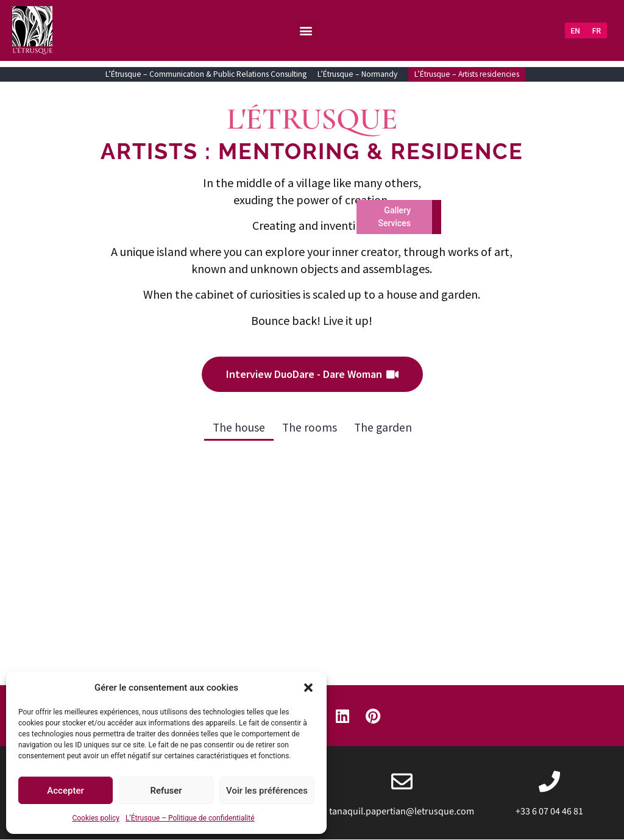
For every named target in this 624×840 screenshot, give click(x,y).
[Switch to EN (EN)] (576, 31)
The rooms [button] (309, 428)
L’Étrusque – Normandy (357, 74)
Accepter (65, 791)
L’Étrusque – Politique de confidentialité (190, 818)
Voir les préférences (267, 791)
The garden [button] (384, 428)
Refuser (166, 791)
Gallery (397, 210)
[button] (308, 688)
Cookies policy (95, 818)
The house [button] (238, 428)
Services (394, 223)
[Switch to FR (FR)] (597, 31)
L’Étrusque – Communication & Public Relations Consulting (206, 74)
